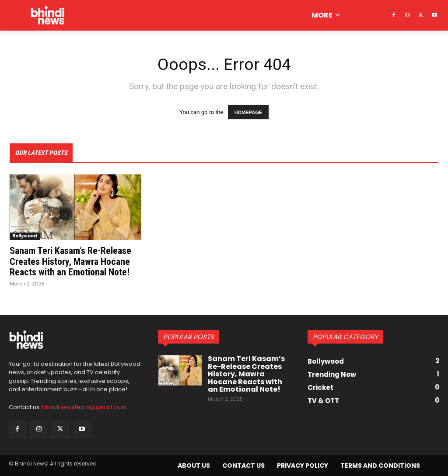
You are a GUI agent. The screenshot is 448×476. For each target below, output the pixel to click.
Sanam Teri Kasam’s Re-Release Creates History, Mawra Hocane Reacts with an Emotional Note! (70, 262)
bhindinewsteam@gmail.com (84, 408)
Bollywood (25, 236)
